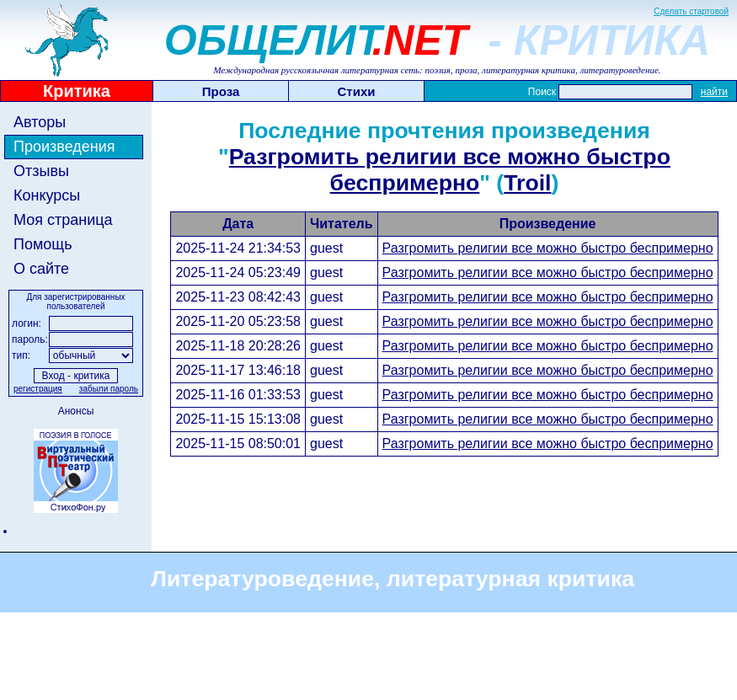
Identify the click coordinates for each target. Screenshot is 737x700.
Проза (221, 91)
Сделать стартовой (691, 11)
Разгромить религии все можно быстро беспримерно (450, 170)
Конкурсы (47, 195)
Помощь (43, 244)
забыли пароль (109, 389)
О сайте (41, 269)
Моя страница (63, 220)
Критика (77, 91)
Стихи (357, 91)
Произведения (64, 147)
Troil (527, 183)
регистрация (38, 389)
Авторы (40, 122)
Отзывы (41, 171)
